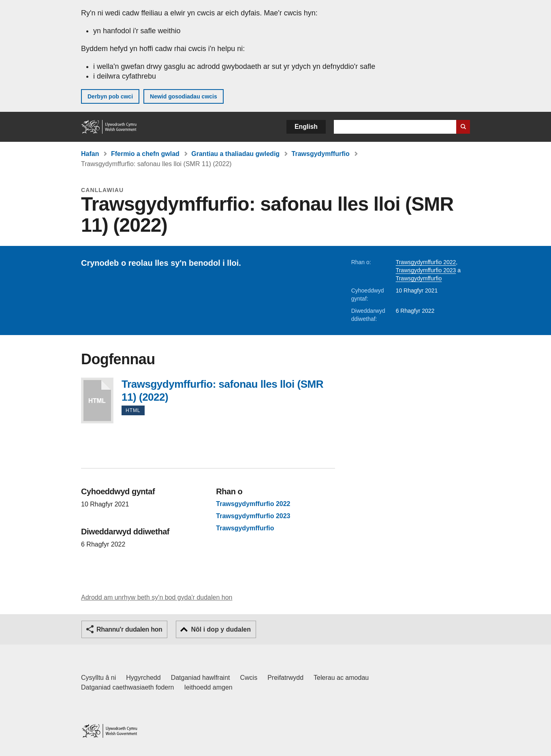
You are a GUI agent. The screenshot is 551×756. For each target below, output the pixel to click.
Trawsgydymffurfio (321, 154)
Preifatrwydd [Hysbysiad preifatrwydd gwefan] (285, 678)
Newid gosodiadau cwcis (184, 96)
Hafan (90, 154)
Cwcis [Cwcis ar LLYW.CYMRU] (249, 678)
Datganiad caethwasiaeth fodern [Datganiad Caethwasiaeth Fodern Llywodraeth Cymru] (128, 687)
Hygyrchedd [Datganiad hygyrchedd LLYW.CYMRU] (143, 678)
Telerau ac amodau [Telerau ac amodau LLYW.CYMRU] (341, 678)
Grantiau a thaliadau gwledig (235, 154)
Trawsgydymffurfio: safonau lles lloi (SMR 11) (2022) (97, 400)
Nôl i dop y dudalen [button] (221, 629)
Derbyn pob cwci (110, 96)
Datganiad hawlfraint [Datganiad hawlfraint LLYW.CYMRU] (201, 678)
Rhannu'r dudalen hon (129, 629)
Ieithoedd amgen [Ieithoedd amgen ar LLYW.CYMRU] (208, 687)
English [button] (306, 127)
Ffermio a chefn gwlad (145, 154)
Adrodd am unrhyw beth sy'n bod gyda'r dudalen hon (157, 597)
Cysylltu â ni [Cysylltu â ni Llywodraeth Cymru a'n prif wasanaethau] (98, 678)
